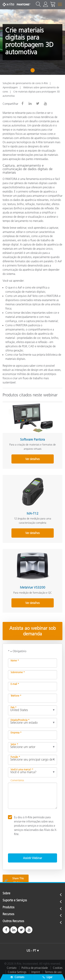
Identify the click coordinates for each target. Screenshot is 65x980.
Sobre (6, 893)
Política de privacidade (35, 968)
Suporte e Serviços (15, 900)
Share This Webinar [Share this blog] (14, 880)
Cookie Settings (17, 972)
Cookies (58, 968)
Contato (12, 968)
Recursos (8, 914)
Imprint (36, 972)
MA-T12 (33, 513)
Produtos (8, 907)
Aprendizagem (10, 87)
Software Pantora (32, 439)
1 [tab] (33, 72)
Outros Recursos (13, 921)
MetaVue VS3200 (33, 587)
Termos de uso (53, 972)
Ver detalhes (32, 459)
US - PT (31, 951)
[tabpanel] (32, 42)
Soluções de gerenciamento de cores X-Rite (25, 83)
